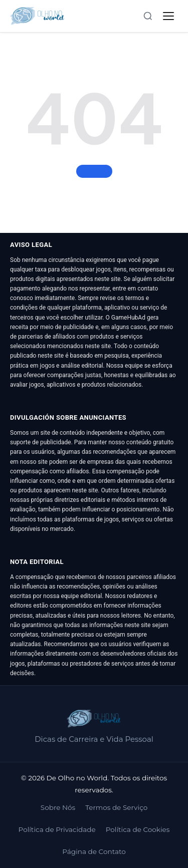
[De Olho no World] (37, 16)
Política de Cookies (138, 829)
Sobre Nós (58, 807)
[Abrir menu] (168, 16)
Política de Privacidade (57, 829)
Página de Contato (94, 851)
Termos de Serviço (116, 807)
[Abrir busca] (148, 16)
